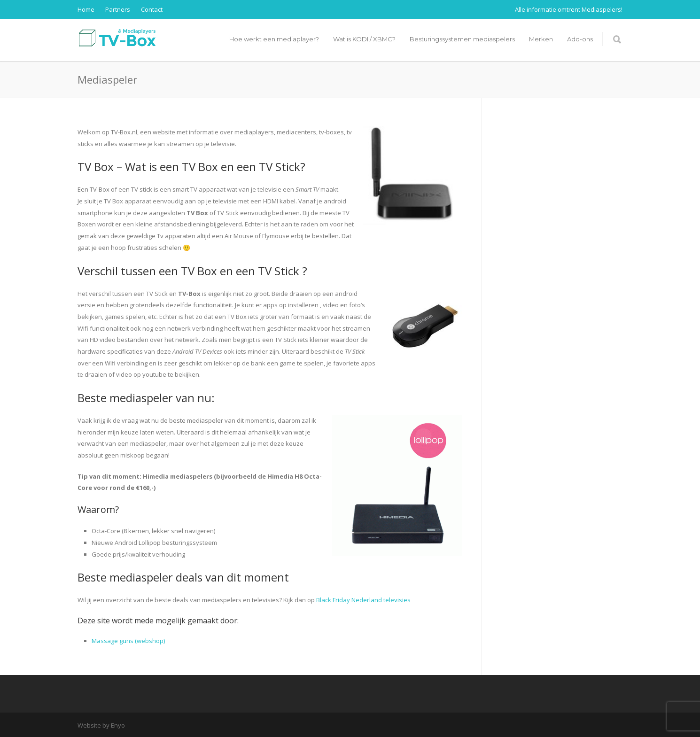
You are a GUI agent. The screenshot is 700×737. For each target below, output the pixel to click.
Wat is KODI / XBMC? (364, 39)
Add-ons (580, 39)
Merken (541, 39)
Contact (152, 10)
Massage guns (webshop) (128, 641)
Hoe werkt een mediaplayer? (274, 39)
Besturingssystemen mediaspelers (462, 39)
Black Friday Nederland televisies (363, 600)
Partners (118, 10)
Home (86, 10)
